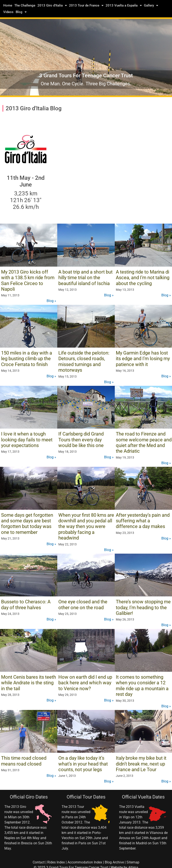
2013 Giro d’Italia (52, 5)
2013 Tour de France (86, 5)
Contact (39, 862)
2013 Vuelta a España (124, 5)
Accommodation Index (85, 862)
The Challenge (25, 5)
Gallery (151, 5)
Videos (8, 12)
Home (8, 5)
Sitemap (133, 862)
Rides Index (56, 862)
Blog (21, 12)
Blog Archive (114, 862)
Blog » (51, 301)
